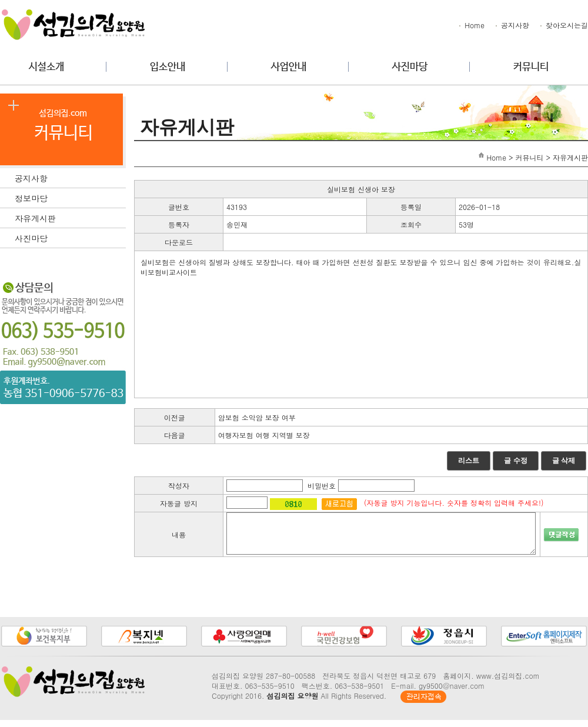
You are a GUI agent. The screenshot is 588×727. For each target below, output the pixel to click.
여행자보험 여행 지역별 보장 (264, 435)
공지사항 (512, 25)
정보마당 (70, 197)
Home (471, 25)
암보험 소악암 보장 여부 (257, 417)
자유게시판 (70, 217)
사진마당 (70, 237)
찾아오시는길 (563, 25)
